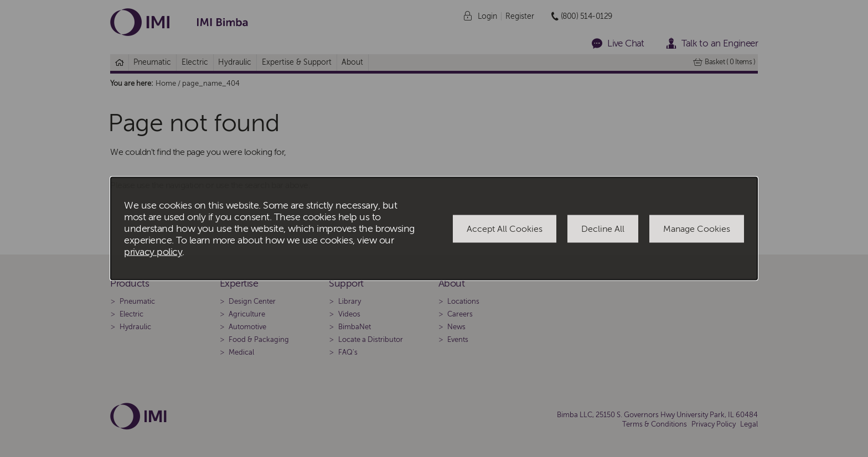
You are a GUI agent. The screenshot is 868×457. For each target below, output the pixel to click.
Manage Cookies (697, 228)
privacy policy (153, 252)
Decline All (603, 228)
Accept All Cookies (505, 228)
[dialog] (434, 229)
